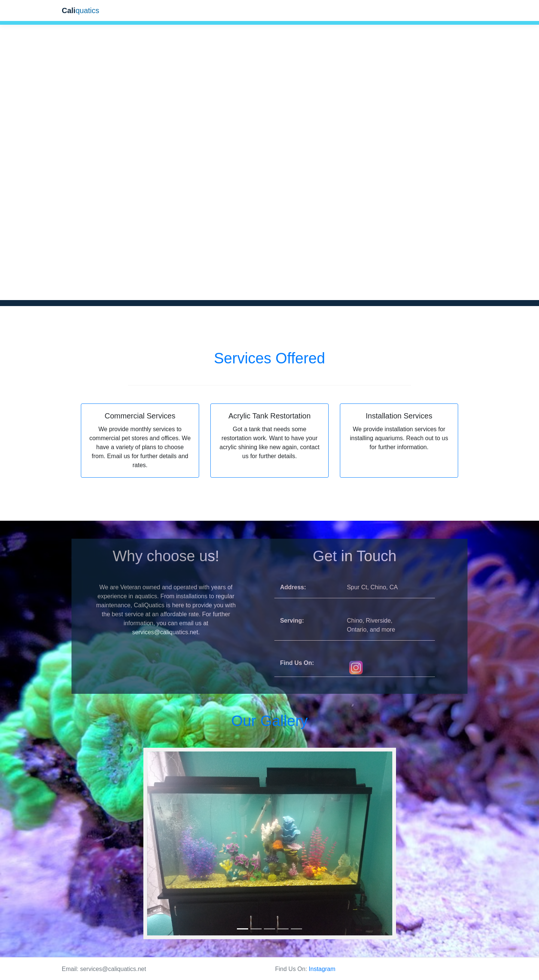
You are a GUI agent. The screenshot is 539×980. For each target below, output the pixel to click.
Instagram (322, 969)
